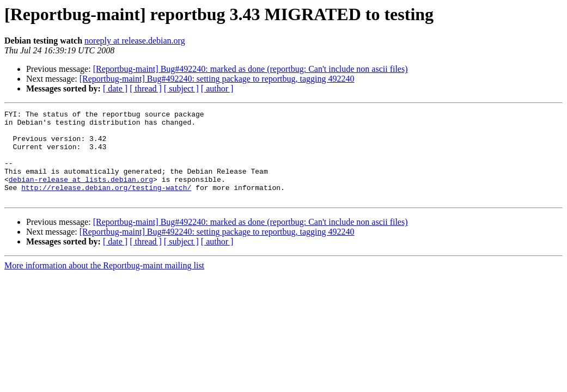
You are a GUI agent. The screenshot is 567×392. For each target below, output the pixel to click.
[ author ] (217, 88)
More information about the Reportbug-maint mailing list (104, 283)
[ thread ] (146, 88)
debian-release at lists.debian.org (81, 194)
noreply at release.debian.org (135, 41)
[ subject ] (181, 88)
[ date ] (115, 88)
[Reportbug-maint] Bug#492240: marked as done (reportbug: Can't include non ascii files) (251, 69)
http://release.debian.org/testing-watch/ (106, 204)
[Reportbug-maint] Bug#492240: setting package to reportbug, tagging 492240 (217, 79)
